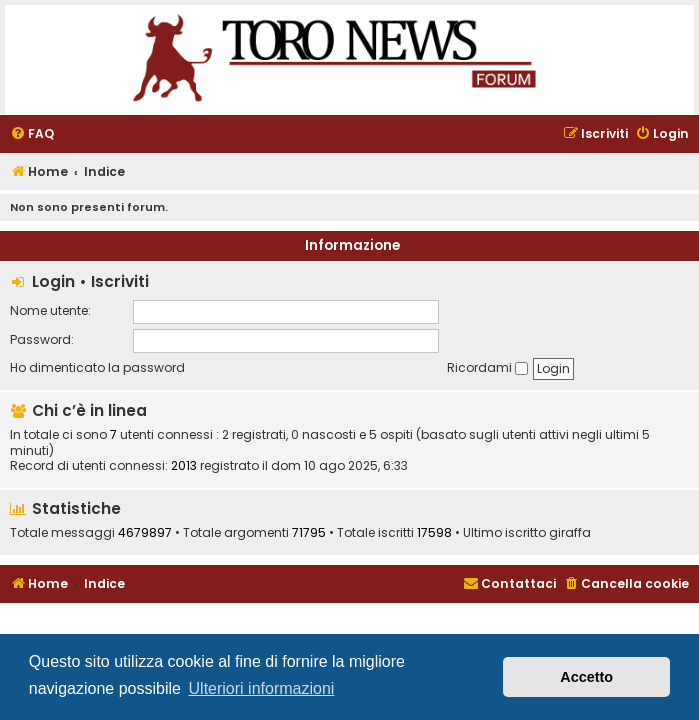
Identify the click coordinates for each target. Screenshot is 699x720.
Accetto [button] (586, 677)
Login (53, 281)
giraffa (570, 533)
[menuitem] (32, 134)
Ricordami (487, 367)
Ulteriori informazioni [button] (262, 688)
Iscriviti (120, 281)
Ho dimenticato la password (97, 367)
